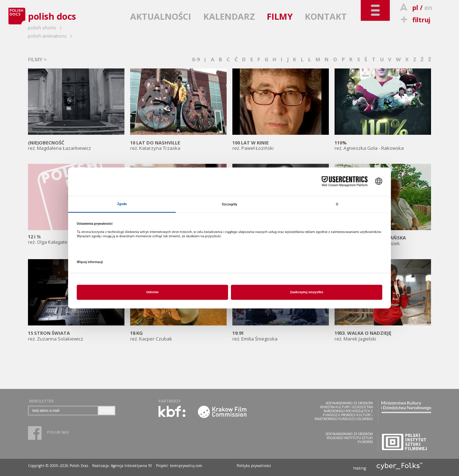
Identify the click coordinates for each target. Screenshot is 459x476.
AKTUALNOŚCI (161, 16)
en (428, 8)
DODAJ (107, 411)
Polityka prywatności (254, 466)
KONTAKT (326, 16)
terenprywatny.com (186, 466)
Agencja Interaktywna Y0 (131, 466)
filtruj (414, 20)
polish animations (51, 36)
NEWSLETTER (41, 401)
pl (415, 8)
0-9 (196, 59)
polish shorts (46, 28)
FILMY (280, 16)
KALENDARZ (229, 16)
